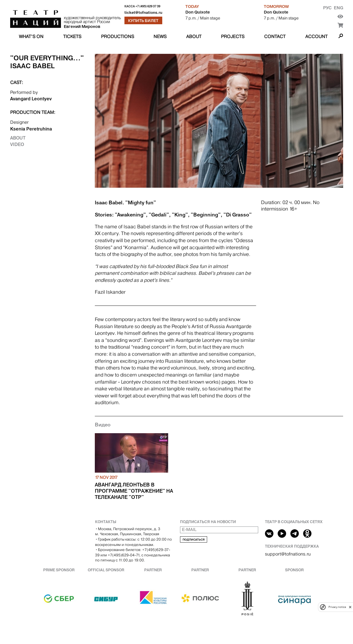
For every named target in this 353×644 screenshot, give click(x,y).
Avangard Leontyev (31, 99)
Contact (275, 36)
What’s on (31, 36)
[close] (350, 607)
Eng (338, 8)
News (160, 36)
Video (17, 144)
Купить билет (143, 21)
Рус (327, 8)
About (194, 36)
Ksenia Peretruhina (31, 129)
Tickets (72, 36)
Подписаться (194, 540)
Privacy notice (337, 607)
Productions (118, 36)
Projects (233, 36)
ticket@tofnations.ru (143, 13)
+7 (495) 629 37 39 (148, 6)
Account (316, 36)
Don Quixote (198, 12)
